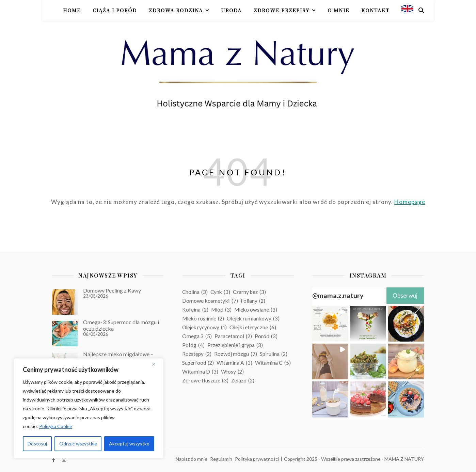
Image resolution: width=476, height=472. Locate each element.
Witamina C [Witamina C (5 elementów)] (273, 363)
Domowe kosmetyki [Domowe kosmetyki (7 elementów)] (210, 301)
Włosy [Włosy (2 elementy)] (232, 372)
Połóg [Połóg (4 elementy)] (193, 345)
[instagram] (64, 460)
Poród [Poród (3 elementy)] (266, 336)
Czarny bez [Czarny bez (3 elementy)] (249, 292)
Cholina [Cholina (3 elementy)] (195, 292)
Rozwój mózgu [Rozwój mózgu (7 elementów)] (236, 354)
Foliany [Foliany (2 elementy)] (253, 301)
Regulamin (221, 459)
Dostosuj (37, 444)
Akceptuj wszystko (129, 444)
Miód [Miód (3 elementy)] (221, 310)
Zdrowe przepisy (282, 11)
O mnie (338, 11)
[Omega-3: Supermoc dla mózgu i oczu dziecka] (65, 334)
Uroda (231, 11)
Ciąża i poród (115, 11)
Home (72, 11)
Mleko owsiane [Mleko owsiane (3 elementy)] (256, 310)
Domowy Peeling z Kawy (112, 290)
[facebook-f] (54, 460)
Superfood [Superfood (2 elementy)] (198, 363)
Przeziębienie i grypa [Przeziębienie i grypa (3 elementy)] (235, 345)
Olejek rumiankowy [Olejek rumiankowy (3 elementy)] (253, 318)
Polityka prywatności (257, 459)
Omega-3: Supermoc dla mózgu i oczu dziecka (121, 325)
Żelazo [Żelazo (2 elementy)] (243, 380)
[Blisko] (156, 364)
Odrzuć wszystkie (78, 444)
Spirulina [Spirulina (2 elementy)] (274, 354)
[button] (330, 324)
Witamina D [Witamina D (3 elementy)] (200, 372)
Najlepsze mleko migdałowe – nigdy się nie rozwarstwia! (118, 357)
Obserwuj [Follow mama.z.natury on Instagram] (405, 295)
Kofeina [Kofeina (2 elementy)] (195, 310)
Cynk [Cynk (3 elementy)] (220, 292)
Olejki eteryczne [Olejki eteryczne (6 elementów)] (253, 327)
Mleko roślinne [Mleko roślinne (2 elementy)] (203, 318)
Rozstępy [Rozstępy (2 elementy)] (197, 354)
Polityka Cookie (56, 426)
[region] (89, 408)
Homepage (410, 202)
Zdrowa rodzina (176, 11)
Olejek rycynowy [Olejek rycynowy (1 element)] (204, 327)
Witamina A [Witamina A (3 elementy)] (234, 363)
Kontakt (375, 11)
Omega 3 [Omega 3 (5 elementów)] (197, 336)
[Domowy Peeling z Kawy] (65, 302)
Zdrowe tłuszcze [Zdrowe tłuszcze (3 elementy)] (205, 380)
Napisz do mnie (192, 459)
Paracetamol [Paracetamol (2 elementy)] (233, 336)
